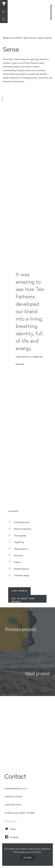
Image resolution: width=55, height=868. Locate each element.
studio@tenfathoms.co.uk (16, 788)
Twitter (13, 829)
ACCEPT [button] (28, 858)
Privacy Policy (10, 821)
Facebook (14, 837)
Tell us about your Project (23, 600)
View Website (19, 591)
